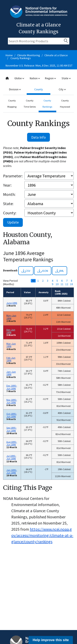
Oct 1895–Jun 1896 (12, 415)
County (39, 89)
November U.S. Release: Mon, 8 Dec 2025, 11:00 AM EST (39, 65)
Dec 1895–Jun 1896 (12, 387)
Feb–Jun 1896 (11, 359)
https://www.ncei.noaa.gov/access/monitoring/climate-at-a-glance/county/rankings (42, 535)
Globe (19, 78)
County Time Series (30, 104)
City (62, 89)
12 (67, 284)
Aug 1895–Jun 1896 (12, 443)
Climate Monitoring (29, 55)
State (66, 78)
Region (50, 78)
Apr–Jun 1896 (11, 331)
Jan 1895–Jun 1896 (12, 471)
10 (57, 284)
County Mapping (12, 104)
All (33, 281)
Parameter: (13, 176)
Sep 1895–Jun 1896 (11, 429)
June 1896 (12, 303)
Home (9, 55)
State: (8, 204)
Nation (35, 78)
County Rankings (21, 58)
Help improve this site (51, 640)
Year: (7, 185)
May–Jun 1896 (11, 317)
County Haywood (65, 104)
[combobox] (38, 84)
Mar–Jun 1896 (11, 345)
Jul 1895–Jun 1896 (11, 457)
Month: (9, 194)
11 (62, 284)
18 (71, 284)
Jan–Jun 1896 (11, 373)
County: (10, 213)
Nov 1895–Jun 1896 (12, 401)
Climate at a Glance (56, 55)
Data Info (38, 137)
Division (15, 89)
